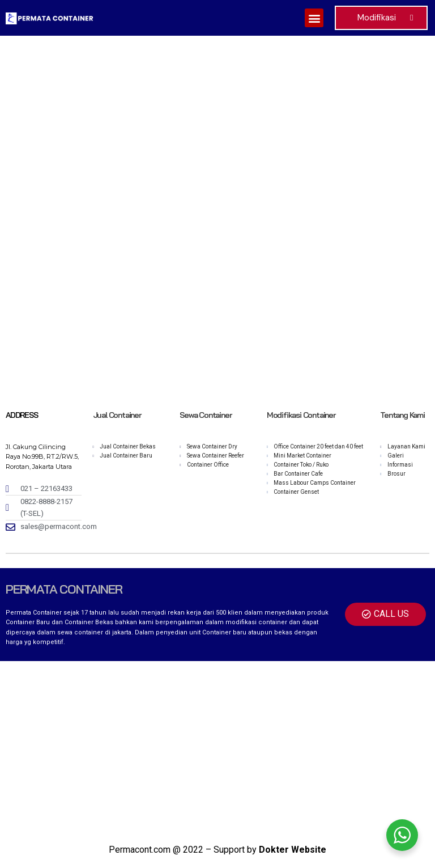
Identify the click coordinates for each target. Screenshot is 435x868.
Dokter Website (293, 850)
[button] (314, 18)
